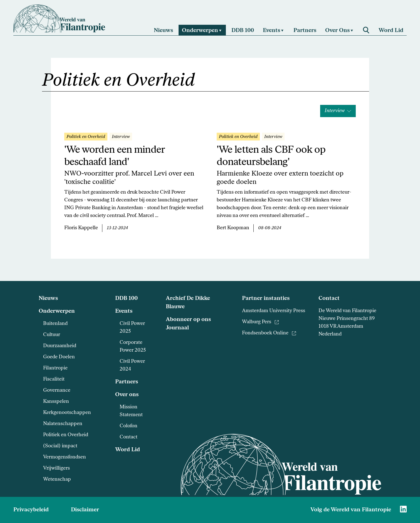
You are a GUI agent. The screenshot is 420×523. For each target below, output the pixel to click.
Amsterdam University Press (273, 311)
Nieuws (48, 298)
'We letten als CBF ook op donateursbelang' (271, 156)
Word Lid (128, 450)
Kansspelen (56, 402)
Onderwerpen (57, 311)
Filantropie (55, 368)
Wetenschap (57, 479)
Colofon (129, 426)
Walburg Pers (260, 322)
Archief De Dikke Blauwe (188, 303)
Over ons (127, 395)
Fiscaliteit (54, 379)
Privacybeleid (31, 510)
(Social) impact (60, 446)
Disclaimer (85, 510)
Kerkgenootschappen (67, 413)
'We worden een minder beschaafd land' (114, 156)
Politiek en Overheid (66, 435)
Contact (129, 437)
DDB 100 (126, 298)
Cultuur (52, 335)
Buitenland (55, 324)
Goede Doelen (59, 357)
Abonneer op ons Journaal (188, 324)
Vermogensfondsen (65, 457)
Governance (57, 390)
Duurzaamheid (60, 346)
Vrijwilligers (56, 468)
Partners (127, 382)
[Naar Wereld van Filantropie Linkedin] (403, 509)
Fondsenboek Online (269, 333)
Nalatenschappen (63, 424)
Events (124, 311)
